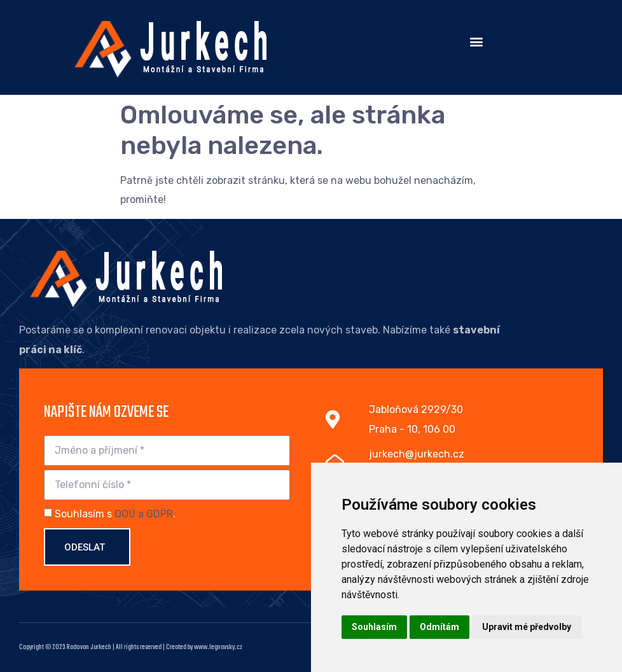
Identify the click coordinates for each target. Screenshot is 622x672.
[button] (476, 41)
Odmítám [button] (439, 627)
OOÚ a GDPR (144, 514)
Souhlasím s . (115, 514)
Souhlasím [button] (374, 627)
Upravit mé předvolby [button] (527, 627)
